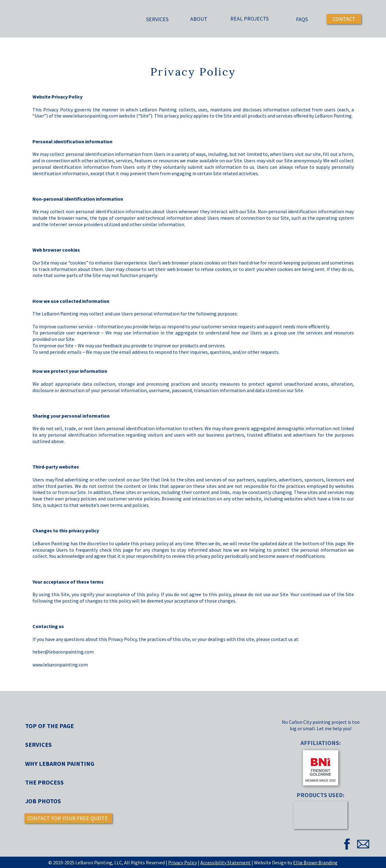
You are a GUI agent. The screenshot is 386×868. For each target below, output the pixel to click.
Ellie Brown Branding (315, 862)
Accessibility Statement (225, 862)
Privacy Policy (183, 862)
